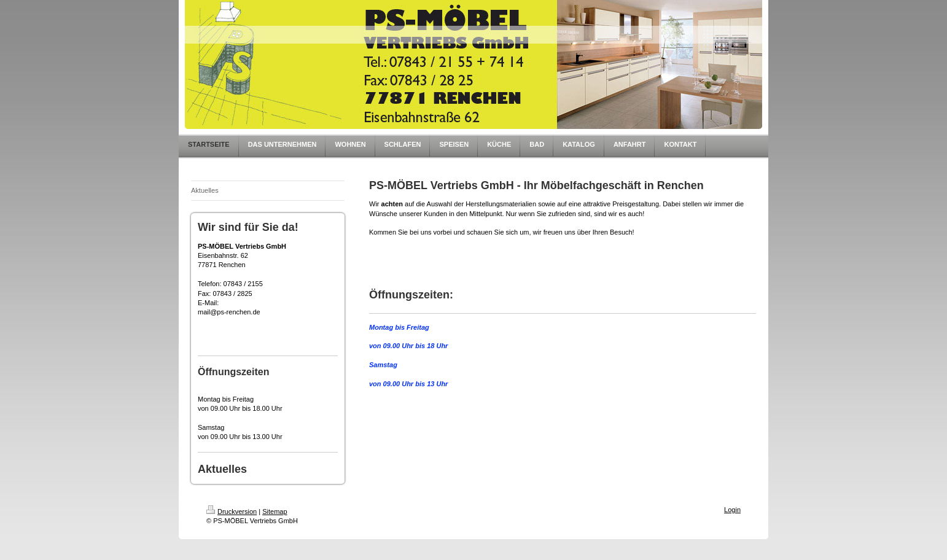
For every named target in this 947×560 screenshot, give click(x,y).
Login (732, 510)
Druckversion (232, 511)
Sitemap (275, 511)
